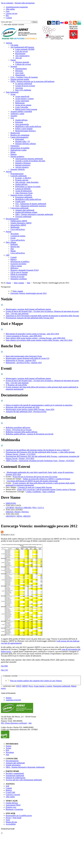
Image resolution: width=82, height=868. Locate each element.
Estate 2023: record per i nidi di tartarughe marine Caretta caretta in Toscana (46, 489)
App (7, 755)
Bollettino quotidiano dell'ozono (18, 428)
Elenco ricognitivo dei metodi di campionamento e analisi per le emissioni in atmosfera (39, 405)
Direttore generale (22, 62)
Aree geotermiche (22, 124)
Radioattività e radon (18, 150)
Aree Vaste (19, 73)
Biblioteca (14, 268)
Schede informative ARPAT (21, 223)
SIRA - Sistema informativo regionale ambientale (34, 214)
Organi (13, 60)
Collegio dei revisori (23, 64)
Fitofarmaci (15, 146)
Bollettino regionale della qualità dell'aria (22, 432)
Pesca (31, 686)
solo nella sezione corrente (14, 24)
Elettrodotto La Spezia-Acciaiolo (28, 187)
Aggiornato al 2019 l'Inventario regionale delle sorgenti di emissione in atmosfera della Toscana (42, 316)
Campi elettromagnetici (19, 137)
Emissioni (19, 122)
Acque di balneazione (24, 191)
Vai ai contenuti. (7, 3)
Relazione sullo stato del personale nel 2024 (23, 407)
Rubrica (14, 259)
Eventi (13, 238)
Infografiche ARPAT (18, 225)
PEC (7, 16)
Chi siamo (14, 45)
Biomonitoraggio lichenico (26, 131)
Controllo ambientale (19, 176)
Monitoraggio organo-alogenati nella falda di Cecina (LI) (28, 358)
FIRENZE (10, 512)
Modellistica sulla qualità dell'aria (28, 126)
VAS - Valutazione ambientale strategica (31, 206)
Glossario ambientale (23, 217)
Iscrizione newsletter (18, 264)
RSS (7, 750)
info (30, 723)
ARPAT (25, 686)
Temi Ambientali (12, 92)
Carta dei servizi (22, 51)
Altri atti (19, 58)
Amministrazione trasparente (17, 7)
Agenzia (9, 43)
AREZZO (27, 516)
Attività (9, 171)
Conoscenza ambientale (20, 208)
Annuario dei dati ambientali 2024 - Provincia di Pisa (26, 412)
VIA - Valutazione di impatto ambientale (31, 204)
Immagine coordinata (19, 279)
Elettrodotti (20, 139)
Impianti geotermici (23, 165)
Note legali (17, 818)
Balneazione (20, 103)
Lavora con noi (12, 13)
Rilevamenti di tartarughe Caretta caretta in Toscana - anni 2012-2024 (32, 334)
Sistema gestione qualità (20, 79)
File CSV (5, 670)
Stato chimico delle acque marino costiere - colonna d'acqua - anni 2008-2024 (35, 338)
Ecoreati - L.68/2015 (23, 178)
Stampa (9, 698)
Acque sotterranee (22, 101)
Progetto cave (11, 807)
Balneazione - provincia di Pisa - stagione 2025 (24, 363)
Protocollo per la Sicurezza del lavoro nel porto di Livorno (35, 477)
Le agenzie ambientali (24, 84)
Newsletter (15, 234)
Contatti (9, 18)
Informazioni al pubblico (20, 262)
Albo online (10, 9)
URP (8, 255)
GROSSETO (11, 516)
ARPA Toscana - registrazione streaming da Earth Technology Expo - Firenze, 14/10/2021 (40, 461)
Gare (8, 11)
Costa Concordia (22, 107)
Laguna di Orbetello (23, 189)
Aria (12, 118)
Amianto (14, 116)
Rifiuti (13, 152)
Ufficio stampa (16, 266)
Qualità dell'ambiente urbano (26, 212)
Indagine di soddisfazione (15, 778)
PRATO (18, 512)
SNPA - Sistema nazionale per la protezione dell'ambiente (32, 81)
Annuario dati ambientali (25, 210)
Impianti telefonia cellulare (26, 144)
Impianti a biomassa (23, 163)
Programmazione (17, 174)
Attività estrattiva (22, 167)
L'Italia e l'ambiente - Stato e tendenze (40, 492)
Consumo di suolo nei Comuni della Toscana (35, 487)
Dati (12, 249)
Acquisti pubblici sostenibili (21, 111)
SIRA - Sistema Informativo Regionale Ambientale (25, 767)
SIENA (19, 516)
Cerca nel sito (6, 22)
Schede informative (13, 765)
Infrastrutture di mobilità (20, 148)
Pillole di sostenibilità (19, 274)
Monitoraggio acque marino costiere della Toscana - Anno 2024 (30, 409)
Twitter (8, 748)
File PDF (4, 666)
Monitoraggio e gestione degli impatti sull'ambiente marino (28, 309)
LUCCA (41, 508)
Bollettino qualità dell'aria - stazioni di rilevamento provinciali (30, 434)
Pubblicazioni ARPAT (19, 221)
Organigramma (21, 69)
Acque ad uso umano (23, 105)
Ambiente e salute (17, 114)
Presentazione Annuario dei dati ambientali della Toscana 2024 (30, 318)
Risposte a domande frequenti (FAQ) (25, 270)
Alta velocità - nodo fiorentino (27, 182)
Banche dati (15, 247)
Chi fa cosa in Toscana (19, 272)
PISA (35, 508)
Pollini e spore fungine (24, 129)
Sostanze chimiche (18, 169)
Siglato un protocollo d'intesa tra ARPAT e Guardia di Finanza (47, 479)
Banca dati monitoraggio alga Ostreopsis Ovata (24, 356)
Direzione (19, 71)
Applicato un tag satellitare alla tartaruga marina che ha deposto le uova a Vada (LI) (38, 450)
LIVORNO (10, 508)
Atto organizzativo (22, 56)
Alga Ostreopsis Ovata (24, 193)
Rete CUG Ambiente (23, 90)
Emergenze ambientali (24, 197)
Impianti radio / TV (23, 141)
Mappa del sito (11, 822)
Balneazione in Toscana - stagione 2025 (21, 360)
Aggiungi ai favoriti (13, 700)
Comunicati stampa (18, 236)
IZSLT (19, 686)
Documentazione (12, 219)
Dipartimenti (20, 75)
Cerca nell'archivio (18, 229)
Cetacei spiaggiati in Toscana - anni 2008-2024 (24, 336)
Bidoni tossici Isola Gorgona (26, 109)
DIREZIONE (11, 503)
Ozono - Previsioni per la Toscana (19, 430)
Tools (8, 820)
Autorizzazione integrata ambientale (29, 159)
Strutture (14, 66)
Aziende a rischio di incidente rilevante (30, 161)
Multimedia (15, 227)
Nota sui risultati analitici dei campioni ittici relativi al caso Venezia (36, 681)
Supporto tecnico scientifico (21, 195)
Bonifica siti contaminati (20, 135)
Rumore (14, 154)
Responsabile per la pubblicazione (19, 816)
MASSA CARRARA (23, 508)
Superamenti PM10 (13, 805)
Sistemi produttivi (17, 156)
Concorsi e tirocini (13, 795)
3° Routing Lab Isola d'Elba (16, 385)
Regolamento (20, 54)
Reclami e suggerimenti (15, 773)
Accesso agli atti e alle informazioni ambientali (24, 780)
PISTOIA (25, 512)
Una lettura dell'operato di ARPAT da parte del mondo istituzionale (32, 481)
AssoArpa (19, 88)
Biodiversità (15, 133)
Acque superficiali (22, 96)
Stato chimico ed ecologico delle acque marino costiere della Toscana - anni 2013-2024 (39, 340)
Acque (13, 94)
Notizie (9, 232)
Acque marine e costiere (24, 99)
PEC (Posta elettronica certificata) (14, 723)
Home (9, 283)
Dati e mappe (19, 283)
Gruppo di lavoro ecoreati (25, 86)
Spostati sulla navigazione (25, 3)
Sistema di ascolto (17, 277)
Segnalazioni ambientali (15, 775)
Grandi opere (20, 202)
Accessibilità (11, 824)
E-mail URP (10, 792)
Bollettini (14, 244)
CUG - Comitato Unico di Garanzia (24, 77)
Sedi (7, 786)
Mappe (13, 251)
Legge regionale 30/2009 (25, 49)
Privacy (9, 818)
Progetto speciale (22, 180)
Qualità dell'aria (21, 120)
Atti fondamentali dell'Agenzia (22, 47)
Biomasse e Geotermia (14, 809)
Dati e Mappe (11, 242)
